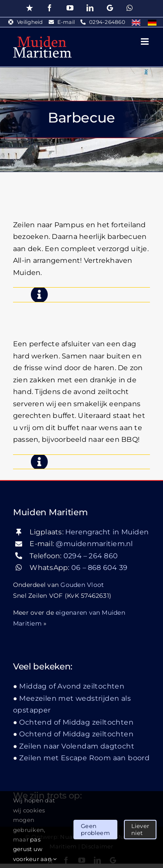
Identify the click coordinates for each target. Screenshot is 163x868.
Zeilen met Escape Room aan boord (84, 758)
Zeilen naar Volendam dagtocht (77, 746)
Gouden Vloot (82, 585)
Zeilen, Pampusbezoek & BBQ (76, 195)
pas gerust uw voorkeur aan (35, 849)
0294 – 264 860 (91, 556)
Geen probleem (95, 829)
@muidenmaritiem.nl (94, 544)
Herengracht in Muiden (107, 532)
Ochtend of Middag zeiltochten (76, 722)
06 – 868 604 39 (100, 568)
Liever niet (140, 829)
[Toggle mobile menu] (145, 41)
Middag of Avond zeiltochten (57, 315)
